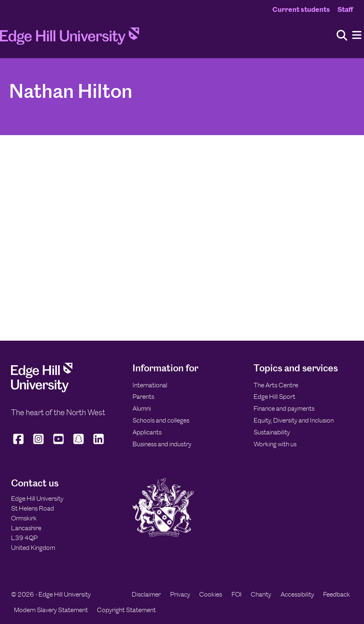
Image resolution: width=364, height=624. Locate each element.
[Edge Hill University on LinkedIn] (99, 444)
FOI (237, 594)
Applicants (147, 432)
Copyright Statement (126, 610)
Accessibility (297, 594)
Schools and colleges (161, 420)
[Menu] (357, 35)
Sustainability (272, 432)
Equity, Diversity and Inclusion (294, 420)
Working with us (275, 444)
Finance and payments (284, 408)
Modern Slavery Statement (51, 610)
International (150, 385)
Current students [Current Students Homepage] (301, 9)
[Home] (70, 38)
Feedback (337, 594)
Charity (261, 594)
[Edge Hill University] (42, 390)
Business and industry (162, 444)
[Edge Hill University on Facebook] (19, 444)
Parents (143, 397)
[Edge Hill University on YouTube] (59, 444)
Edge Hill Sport (274, 397)
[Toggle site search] (342, 36)
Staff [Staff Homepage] (345, 9)
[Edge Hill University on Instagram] (39, 444)
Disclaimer (146, 594)
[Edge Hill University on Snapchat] (79, 444)
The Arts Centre (276, 385)
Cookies (211, 594)
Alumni (142, 408)
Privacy (180, 594)
